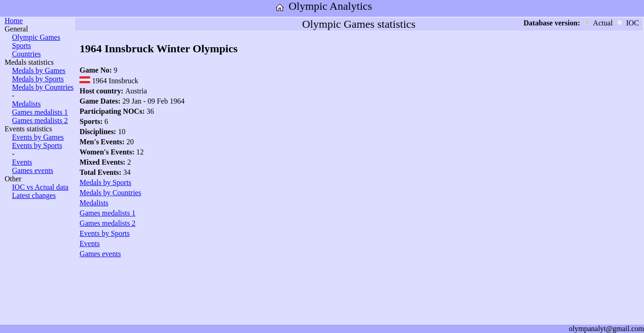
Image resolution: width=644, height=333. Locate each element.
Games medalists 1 (40, 112)
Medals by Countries (43, 87)
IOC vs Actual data (40, 187)
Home (14, 21)
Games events (33, 170)
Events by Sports (37, 145)
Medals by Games (39, 71)
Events (22, 162)
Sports (21, 46)
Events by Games (38, 137)
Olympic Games (36, 37)
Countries (26, 54)
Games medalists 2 (40, 120)
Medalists (26, 104)
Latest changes (34, 195)
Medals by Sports (38, 79)
